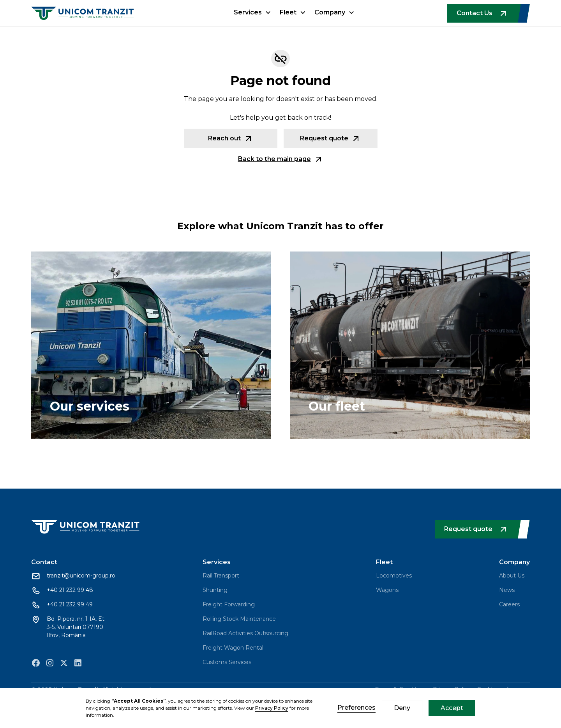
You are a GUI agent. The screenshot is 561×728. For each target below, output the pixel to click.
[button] (252, 17)
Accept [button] (452, 708)
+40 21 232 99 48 (70, 590)
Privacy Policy (272, 708)
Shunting (215, 590)
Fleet (288, 12)
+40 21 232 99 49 (70, 604)
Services (248, 12)
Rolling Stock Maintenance (239, 619)
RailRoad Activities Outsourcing (245, 633)
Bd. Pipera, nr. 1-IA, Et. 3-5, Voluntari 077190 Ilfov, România (76, 627)
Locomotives (394, 576)
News (507, 590)
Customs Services (227, 662)
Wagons (387, 590)
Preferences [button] (356, 708)
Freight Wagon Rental (233, 648)
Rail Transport (221, 576)
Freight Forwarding (229, 604)
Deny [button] (402, 708)
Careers (509, 604)
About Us (512, 576)
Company (330, 12)
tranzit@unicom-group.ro (81, 576)
